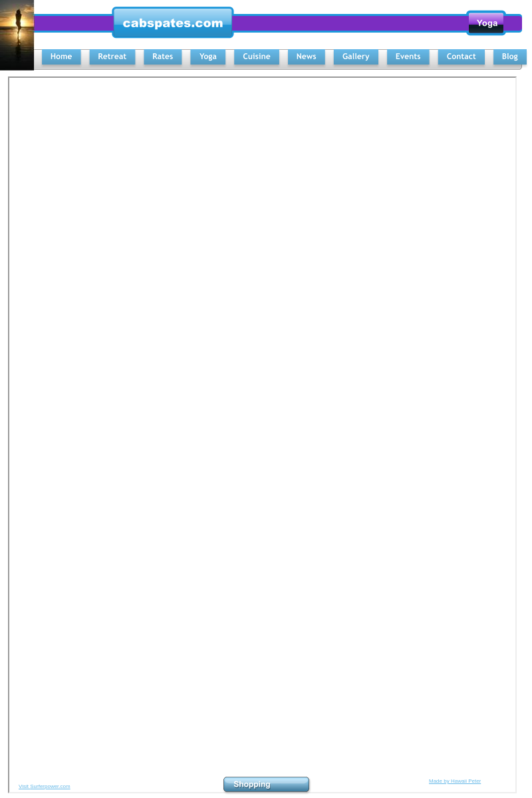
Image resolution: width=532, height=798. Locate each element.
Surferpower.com (50, 786)
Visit (24, 786)
